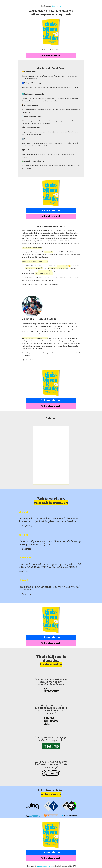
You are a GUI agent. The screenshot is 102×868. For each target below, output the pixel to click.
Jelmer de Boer (56, 6)
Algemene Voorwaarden (45, 866)
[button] (51, 55)
